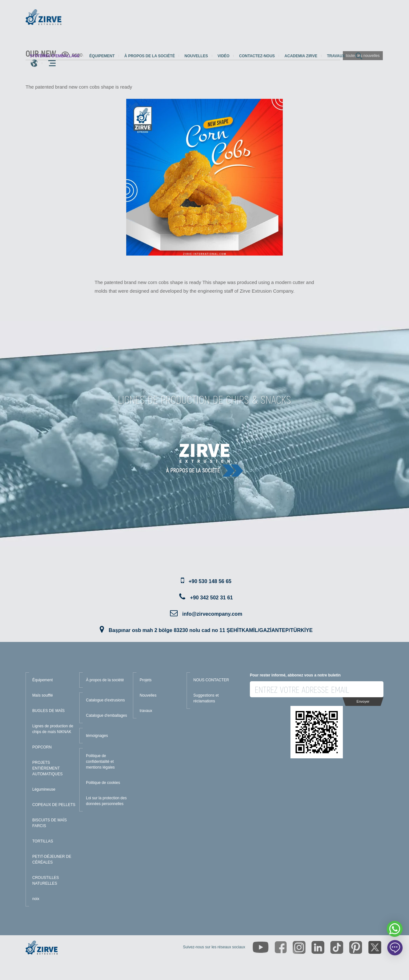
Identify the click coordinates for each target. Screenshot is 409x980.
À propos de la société (150, 56)
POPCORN (42, 747)
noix (36, 899)
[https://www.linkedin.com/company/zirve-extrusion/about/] (318, 947)
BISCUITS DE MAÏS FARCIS (50, 823)
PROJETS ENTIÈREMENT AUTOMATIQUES (47, 768)
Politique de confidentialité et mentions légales (100, 762)
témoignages (97, 736)
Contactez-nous (257, 56)
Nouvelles (196, 56)
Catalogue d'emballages (106, 715)
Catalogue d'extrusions (105, 700)
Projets (146, 680)
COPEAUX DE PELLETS (54, 805)
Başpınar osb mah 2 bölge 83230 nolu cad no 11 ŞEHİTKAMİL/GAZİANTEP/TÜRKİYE (211, 630)
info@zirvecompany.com (212, 614)
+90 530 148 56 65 (210, 581)
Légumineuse (44, 789)
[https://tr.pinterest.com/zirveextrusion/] (356, 947)
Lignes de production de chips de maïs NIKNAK (53, 729)
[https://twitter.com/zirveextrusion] (375, 947)
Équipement (102, 56)
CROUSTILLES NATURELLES (46, 881)
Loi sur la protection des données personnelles (106, 801)
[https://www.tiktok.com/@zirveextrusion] (337, 947)
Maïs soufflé (42, 695)
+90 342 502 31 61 (212, 598)
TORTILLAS (43, 841)
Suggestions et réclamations (206, 698)
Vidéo (224, 56)
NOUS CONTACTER (211, 680)
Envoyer (363, 701)
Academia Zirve (301, 56)
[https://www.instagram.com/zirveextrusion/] (299, 947)
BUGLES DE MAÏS (48, 711)
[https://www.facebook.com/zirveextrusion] (281, 947)
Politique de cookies (103, 783)
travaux (336, 56)
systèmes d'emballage (55, 56)
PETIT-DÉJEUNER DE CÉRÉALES (52, 859)
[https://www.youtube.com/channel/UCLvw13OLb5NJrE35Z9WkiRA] (261, 947)
